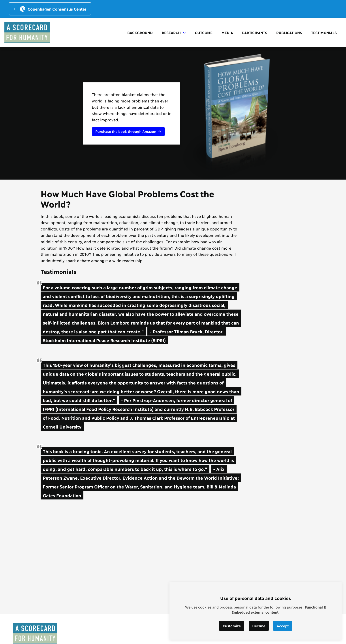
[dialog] (256, 611)
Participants (255, 32)
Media (227, 32)
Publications (289, 32)
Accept (283, 626)
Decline (259, 626)
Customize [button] (232, 626)
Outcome (204, 32)
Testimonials (324, 32)
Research (174, 32)
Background (140, 32)
